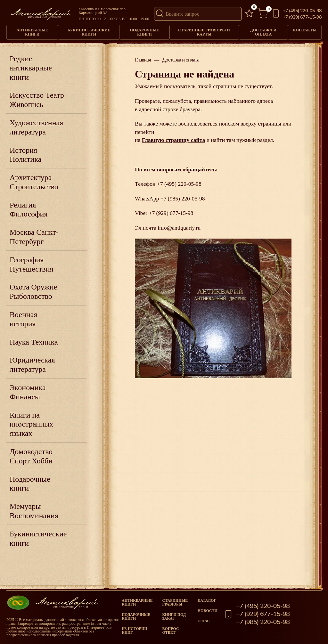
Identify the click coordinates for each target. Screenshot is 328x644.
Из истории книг (135, 631)
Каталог (207, 600)
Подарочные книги (144, 32)
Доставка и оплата (263, 32)
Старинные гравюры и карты (204, 32)
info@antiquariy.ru (179, 228)
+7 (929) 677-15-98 (302, 17)
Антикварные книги (32, 32)
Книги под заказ (174, 616)
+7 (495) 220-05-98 (302, 11)
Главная (143, 60)
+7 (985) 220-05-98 (183, 199)
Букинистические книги (89, 32)
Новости (208, 611)
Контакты (305, 30)
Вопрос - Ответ (172, 631)
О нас (204, 621)
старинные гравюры (175, 602)
